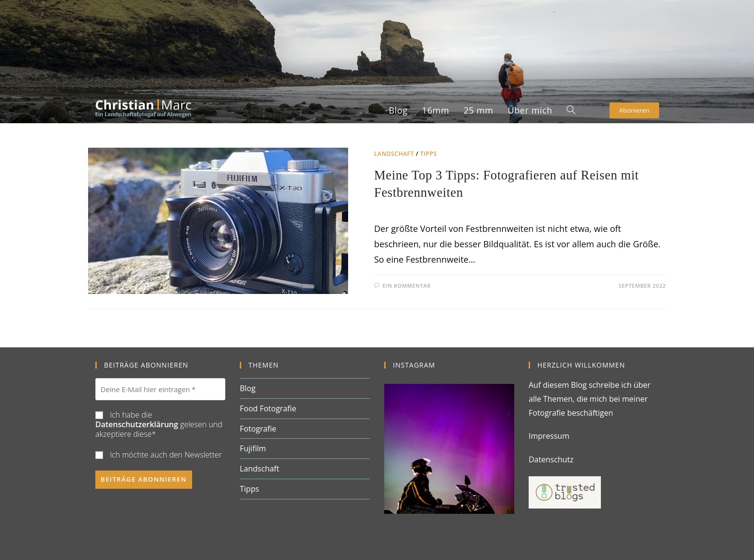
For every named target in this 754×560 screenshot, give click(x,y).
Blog (248, 389)
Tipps (429, 154)
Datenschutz (551, 460)
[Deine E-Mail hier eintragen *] (160, 390)
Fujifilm (253, 450)
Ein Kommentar (407, 289)
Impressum (549, 437)
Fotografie (258, 430)
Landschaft (394, 154)
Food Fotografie (268, 409)
